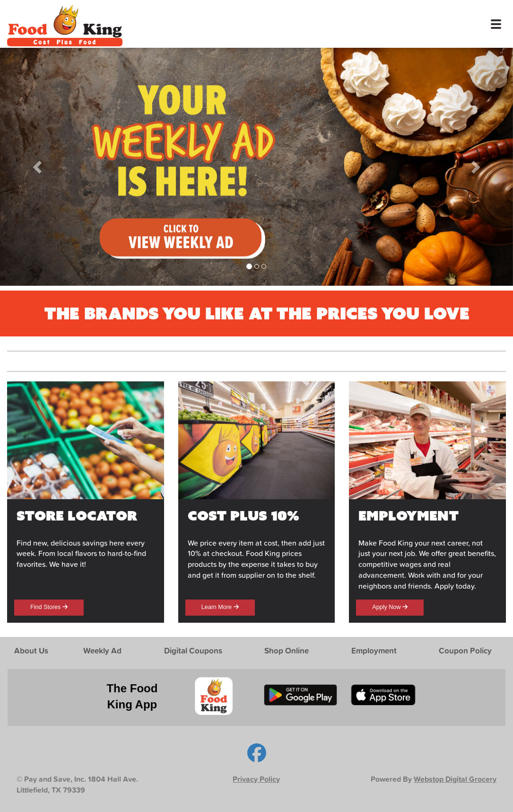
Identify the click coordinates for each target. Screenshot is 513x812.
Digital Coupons (193, 650)
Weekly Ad (102, 650)
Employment (374, 650)
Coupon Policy (465, 650)
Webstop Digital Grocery (455, 779)
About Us (31, 650)
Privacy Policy (256, 779)
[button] (39, 167)
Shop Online (287, 650)
